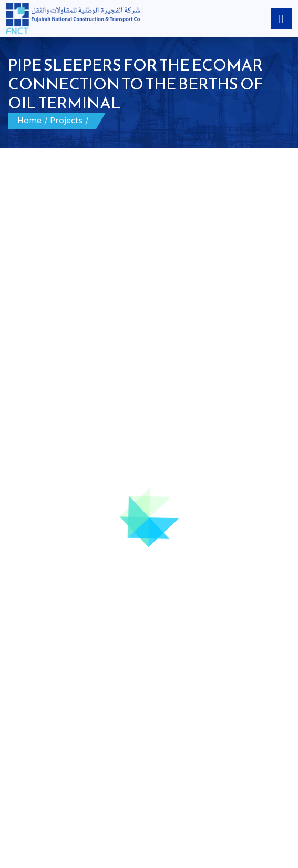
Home (29, 120)
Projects (66, 120)
